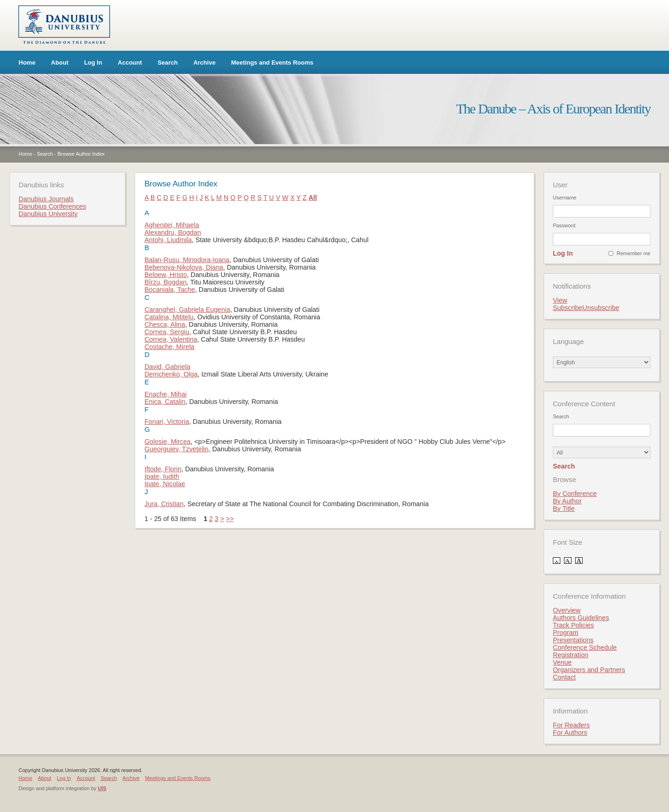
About (60, 63)
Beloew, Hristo (166, 275)
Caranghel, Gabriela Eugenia (187, 310)
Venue (562, 662)
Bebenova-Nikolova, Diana (184, 267)
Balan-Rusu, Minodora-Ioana (187, 260)
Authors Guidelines (581, 618)
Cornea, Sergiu (167, 332)
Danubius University (48, 214)
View (560, 300)
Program (566, 633)
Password (564, 225)
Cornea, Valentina (171, 339)
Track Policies (573, 625)
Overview (567, 610)
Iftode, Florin (163, 469)
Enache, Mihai (166, 394)
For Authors (570, 733)
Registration (571, 655)
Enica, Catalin (165, 402)
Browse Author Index (81, 154)
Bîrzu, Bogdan (166, 282)
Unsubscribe (601, 308)
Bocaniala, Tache (170, 290)
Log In (93, 63)
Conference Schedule (585, 647)
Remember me (633, 253)
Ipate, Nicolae (165, 484)
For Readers (571, 725)
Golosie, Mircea (167, 442)
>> (230, 519)
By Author (567, 501)
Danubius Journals (46, 199)
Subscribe (568, 308)
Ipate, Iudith (162, 476)
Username (565, 198)
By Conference (575, 494)
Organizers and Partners (589, 670)
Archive (204, 63)
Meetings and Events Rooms (272, 63)
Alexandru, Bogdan (173, 232)
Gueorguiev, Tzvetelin (177, 449)
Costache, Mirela (169, 347)
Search (167, 63)
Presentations (573, 640)
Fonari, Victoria (167, 422)
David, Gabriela (167, 367)
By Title (564, 508)
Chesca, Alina (165, 324)
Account (130, 63)
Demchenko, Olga (171, 374)
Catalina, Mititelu (169, 317)
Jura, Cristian (164, 504)
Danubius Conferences (52, 206)
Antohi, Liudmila (168, 240)
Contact (564, 677)
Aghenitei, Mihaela (172, 225)
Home (27, 63)
